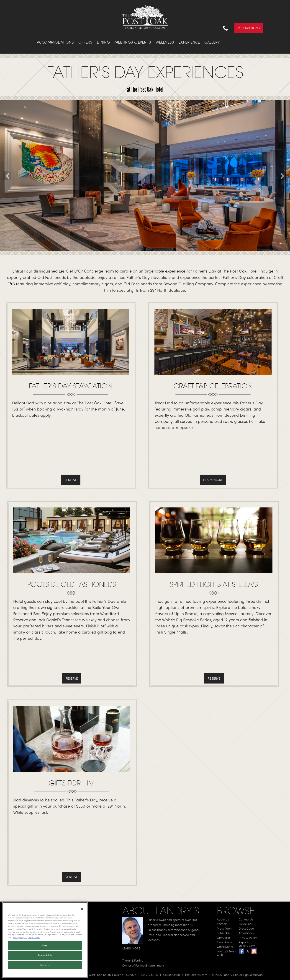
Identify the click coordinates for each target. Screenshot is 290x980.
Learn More (213, 480)
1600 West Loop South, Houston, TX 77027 (109, 975)
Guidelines (246, 924)
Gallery (212, 42)
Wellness (165, 42)
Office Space (225, 947)
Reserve (71, 480)
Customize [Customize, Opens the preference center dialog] (45, 965)
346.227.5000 (149, 975)
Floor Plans (224, 942)
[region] (45, 940)
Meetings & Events (133, 42)
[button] (8, 176)
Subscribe (223, 933)
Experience (189, 42)
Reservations (249, 28)
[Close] (82, 909)
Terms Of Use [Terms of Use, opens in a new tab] (34, 937)
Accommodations (55, 42)
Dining (103, 42)
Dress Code (246, 928)
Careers (222, 924)
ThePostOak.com (196, 975)
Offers (85, 42)
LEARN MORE (131, 948)
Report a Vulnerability (247, 944)
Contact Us (246, 919)
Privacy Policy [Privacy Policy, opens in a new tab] (20, 937)
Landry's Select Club (227, 953)
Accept (45, 945)
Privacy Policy (248, 938)
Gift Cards (224, 938)
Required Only (45, 955)
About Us (223, 919)
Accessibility (246, 933)
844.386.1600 (171, 975)
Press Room (225, 928)
